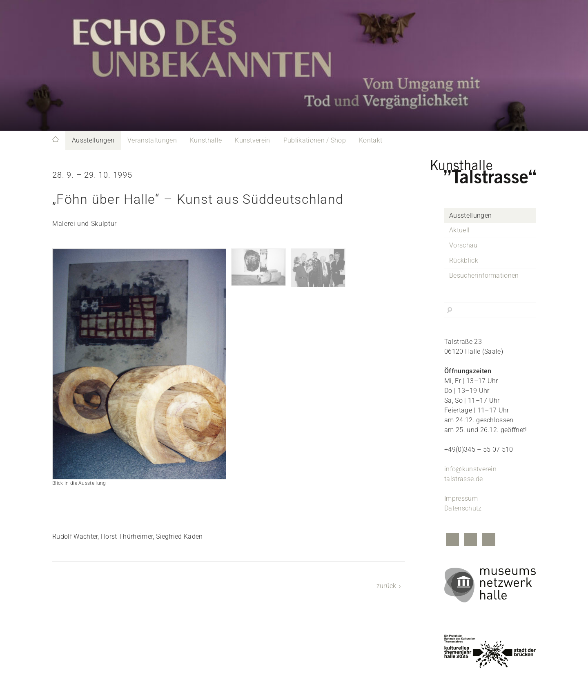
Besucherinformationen (484, 275)
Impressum (461, 498)
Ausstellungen (93, 140)
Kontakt (371, 140)
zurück (386, 586)
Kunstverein (253, 140)
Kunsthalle (206, 140)
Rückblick (464, 260)
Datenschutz (463, 508)
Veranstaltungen (152, 140)
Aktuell (459, 230)
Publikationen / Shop (315, 140)
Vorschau (463, 245)
